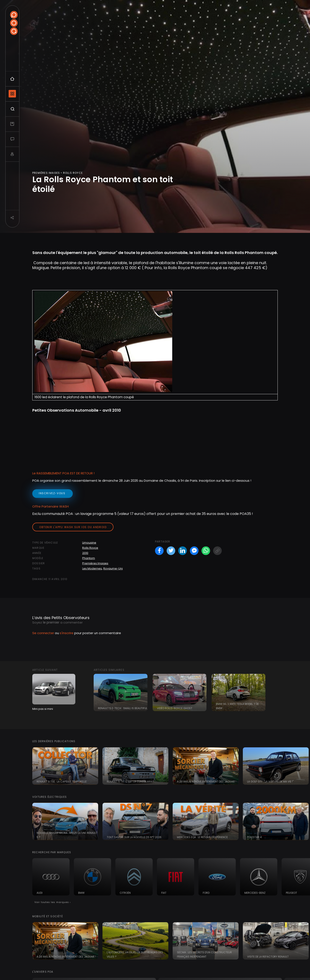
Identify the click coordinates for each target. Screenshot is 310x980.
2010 (85, 553)
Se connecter (43, 633)
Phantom (89, 558)
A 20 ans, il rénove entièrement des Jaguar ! (207, 782)
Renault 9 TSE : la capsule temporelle (62, 782)
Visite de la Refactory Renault (268, 957)
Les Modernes (92, 568)
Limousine (89, 543)
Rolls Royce (90, 548)
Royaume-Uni (113, 568)
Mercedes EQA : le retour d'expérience (202, 837)
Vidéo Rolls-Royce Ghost (175, 708)
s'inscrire (67, 633)
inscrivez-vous (53, 493)
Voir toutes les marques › (53, 902)
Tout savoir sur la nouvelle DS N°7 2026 (134, 837)
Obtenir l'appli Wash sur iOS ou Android (73, 527)
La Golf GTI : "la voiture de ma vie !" (270, 782)
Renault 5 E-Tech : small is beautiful (123, 708)
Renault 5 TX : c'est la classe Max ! (130, 782)
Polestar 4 (254, 837)
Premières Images (95, 563)
